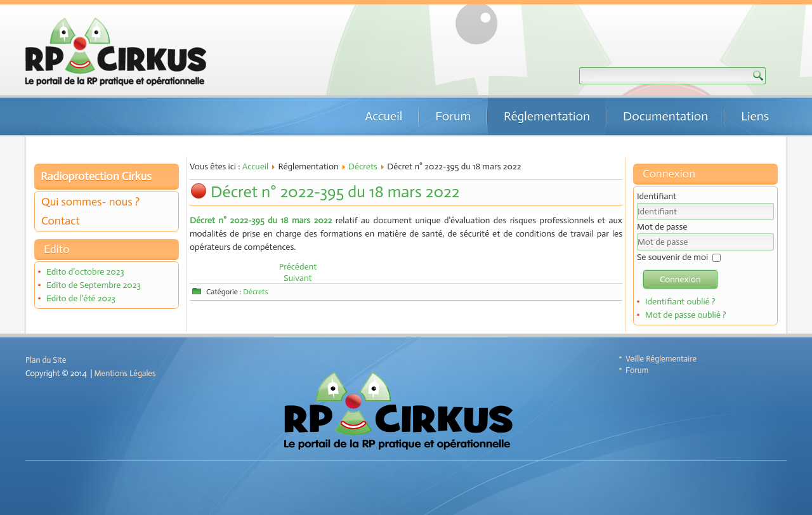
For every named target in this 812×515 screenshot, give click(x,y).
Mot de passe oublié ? (686, 315)
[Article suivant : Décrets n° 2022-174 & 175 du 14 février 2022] (298, 278)
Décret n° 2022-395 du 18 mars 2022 (335, 192)
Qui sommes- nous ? (90, 202)
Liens (755, 116)
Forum (453, 116)
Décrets (363, 166)
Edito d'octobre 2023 (85, 272)
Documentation (665, 116)
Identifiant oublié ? (680, 302)
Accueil (383, 116)
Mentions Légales (125, 373)
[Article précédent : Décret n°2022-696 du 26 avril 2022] (298, 267)
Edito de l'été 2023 (81, 298)
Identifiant (657, 196)
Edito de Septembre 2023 (94, 285)
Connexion (680, 279)
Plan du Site (46, 360)
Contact (61, 221)
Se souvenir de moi (672, 257)
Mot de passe (662, 227)
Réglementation (547, 116)
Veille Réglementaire (661, 359)
